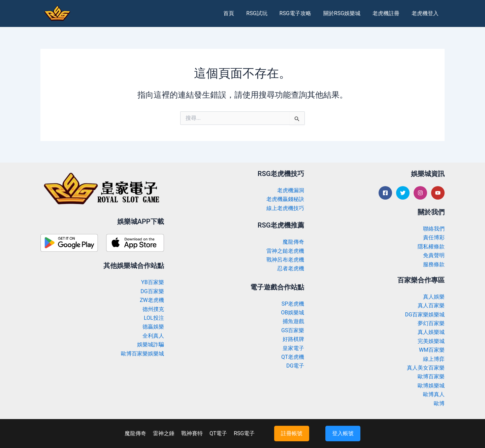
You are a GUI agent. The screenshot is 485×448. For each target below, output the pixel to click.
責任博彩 (434, 237)
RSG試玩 (263, 13)
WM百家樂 (432, 350)
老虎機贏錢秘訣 (285, 199)
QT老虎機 (293, 357)
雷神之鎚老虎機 (285, 251)
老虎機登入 (426, 13)
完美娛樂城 (431, 341)
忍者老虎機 (291, 268)
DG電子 (295, 366)
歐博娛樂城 (431, 386)
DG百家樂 (152, 291)
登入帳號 (343, 433)
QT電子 (218, 433)
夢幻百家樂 (431, 323)
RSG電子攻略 (300, 13)
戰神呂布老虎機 (285, 260)
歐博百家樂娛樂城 (142, 354)
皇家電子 (293, 348)
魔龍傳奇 (293, 242)
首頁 (236, 13)
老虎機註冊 (388, 13)
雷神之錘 (164, 433)
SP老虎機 (293, 304)
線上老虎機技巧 (285, 208)
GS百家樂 (293, 330)
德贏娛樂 (153, 327)
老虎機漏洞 (291, 190)
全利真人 (153, 336)
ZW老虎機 (152, 300)
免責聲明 (434, 255)
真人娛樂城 (431, 332)
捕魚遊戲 (293, 321)
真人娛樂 (434, 297)
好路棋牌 (293, 339)
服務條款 (434, 264)
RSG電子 (244, 433)
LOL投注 (154, 318)
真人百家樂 (431, 305)
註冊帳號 (292, 433)
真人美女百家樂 (426, 368)
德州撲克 (153, 309)
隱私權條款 (431, 247)
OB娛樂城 (293, 313)
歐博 (439, 403)
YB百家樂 (153, 282)
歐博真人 (434, 394)
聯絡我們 (434, 229)
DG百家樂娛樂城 (425, 315)
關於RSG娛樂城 (345, 13)
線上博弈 (434, 359)
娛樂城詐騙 (151, 344)
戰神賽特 (192, 433)
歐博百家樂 (431, 376)
